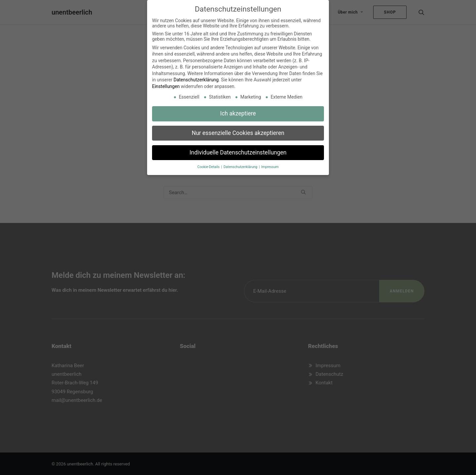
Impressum (270, 165)
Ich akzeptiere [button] (238, 111)
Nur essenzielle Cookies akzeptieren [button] (238, 131)
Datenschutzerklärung (196, 78)
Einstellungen (166, 85)
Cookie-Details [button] (209, 165)
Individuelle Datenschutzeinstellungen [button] (238, 151)
